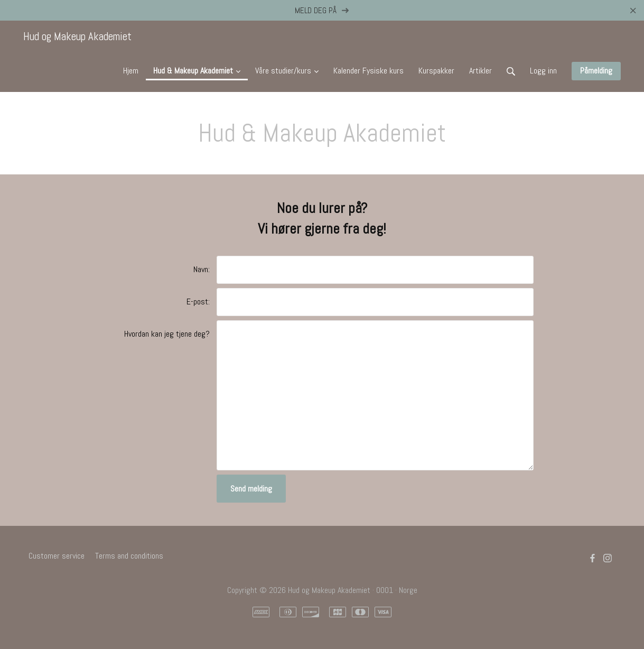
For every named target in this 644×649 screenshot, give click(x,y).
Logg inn (543, 71)
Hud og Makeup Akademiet (77, 36)
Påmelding (596, 71)
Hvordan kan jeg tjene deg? (167, 334)
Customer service (57, 556)
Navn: (202, 269)
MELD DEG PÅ (322, 10)
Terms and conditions (129, 556)
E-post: (198, 302)
